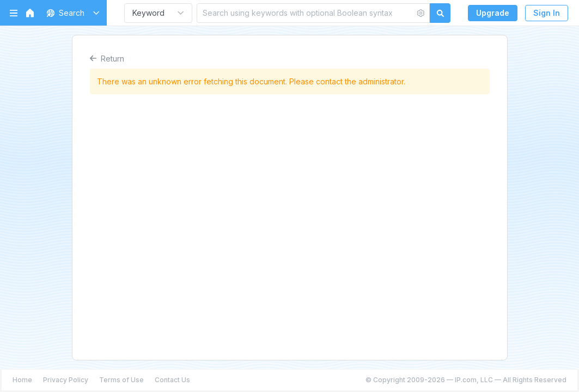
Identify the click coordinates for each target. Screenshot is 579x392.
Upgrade (493, 13)
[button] (71, 13)
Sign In (547, 13)
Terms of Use (121, 380)
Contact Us (172, 380)
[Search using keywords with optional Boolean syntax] (306, 13)
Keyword (148, 13)
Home (22, 380)
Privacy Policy (66, 380)
